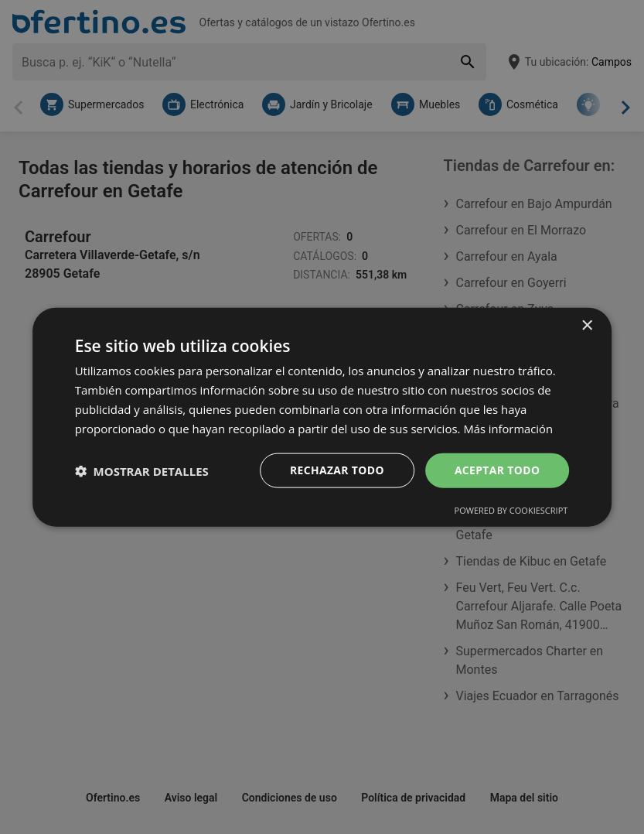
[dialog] (322, 417)
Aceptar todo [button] (497, 470)
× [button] (586, 325)
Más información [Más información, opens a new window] (508, 428)
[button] (142, 470)
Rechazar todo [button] (336, 470)
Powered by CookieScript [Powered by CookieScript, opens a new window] (511, 510)
